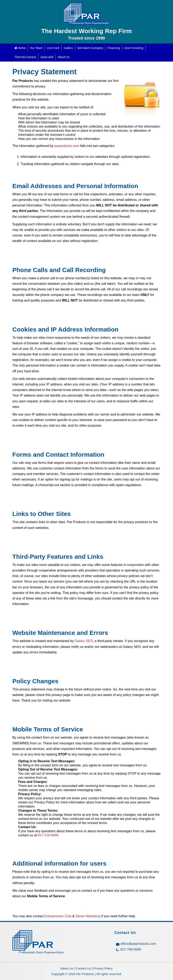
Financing (114, 48)
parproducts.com (67, 146)
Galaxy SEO (84, 641)
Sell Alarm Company (90, 48)
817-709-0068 (131, 949)
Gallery (68, 48)
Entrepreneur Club (58, 916)
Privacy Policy (103, 968)
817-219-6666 (48, 835)
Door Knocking (134, 48)
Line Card (53, 48)
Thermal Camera (25, 57)
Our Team (36, 48)
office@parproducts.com (138, 944)
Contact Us (83, 968)
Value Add (47, 57)
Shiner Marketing (88, 916)
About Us (64, 57)
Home (20, 48)
